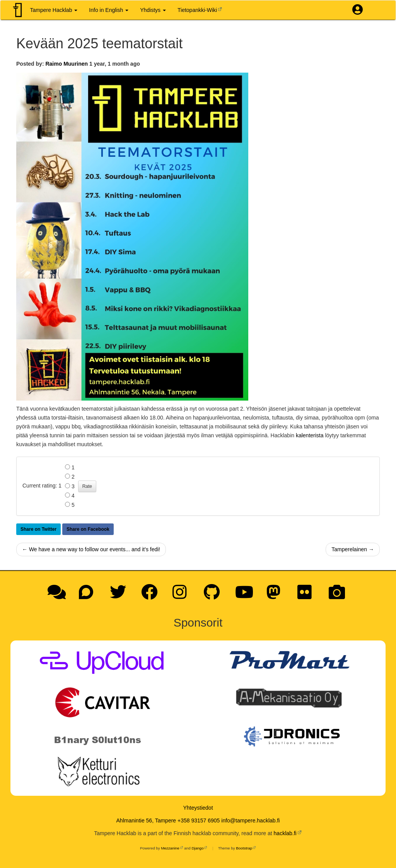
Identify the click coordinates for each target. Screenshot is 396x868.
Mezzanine (170, 848)
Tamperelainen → (353, 549)
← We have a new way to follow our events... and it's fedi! (91, 549)
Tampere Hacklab (54, 10)
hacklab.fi (285, 833)
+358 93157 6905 (199, 820)
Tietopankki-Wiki (197, 10)
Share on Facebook (88, 529)
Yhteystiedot (198, 808)
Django (197, 848)
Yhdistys (153, 10)
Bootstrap (244, 848)
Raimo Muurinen (67, 64)
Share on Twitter (38, 529)
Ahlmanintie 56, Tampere (146, 820)
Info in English (109, 10)
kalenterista (310, 435)
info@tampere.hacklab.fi (250, 820)
